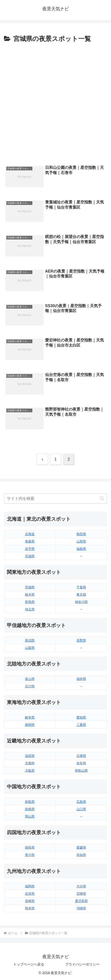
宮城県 (30, 556)
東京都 (81, 595)
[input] (55, 499)
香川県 (30, 855)
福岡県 (30, 886)
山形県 (81, 541)
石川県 (30, 686)
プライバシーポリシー (82, 964)
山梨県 (30, 648)
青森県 (30, 541)
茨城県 (30, 587)
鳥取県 (30, 802)
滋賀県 (30, 756)
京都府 (30, 763)
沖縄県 (81, 908)
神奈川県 (81, 602)
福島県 (81, 549)
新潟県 (30, 640)
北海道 (30, 534)
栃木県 (30, 595)
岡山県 (30, 816)
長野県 (81, 640)
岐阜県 (30, 717)
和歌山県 (81, 771)
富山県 (30, 679)
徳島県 (30, 848)
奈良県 (81, 763)
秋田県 (81, 534)
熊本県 (30, 908)
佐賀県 (30, 894)
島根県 (30, 809)
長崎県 (30, 901)
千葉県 (81, 587)
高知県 (81, 855)
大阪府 (30, 771)
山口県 (81, 809)
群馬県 (30, 602)
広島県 (81, 802)
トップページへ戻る (29, 964)
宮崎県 (81, 894)
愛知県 (81, 717)
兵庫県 (81, 756)
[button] (102, 498)
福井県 (81, 679)
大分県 (81, 886)
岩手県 (30, 549)
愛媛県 (81, 848)
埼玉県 (30, 609)
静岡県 (30, 725)
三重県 (81, 725)
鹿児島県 (81, 901)
